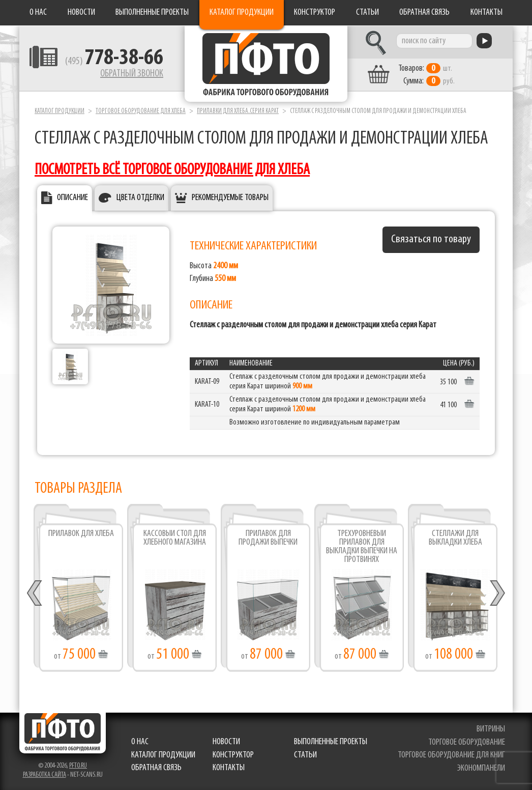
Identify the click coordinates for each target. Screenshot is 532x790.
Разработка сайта (45, 775)
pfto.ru (78, 766)
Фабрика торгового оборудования (266, 64)
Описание (72, 198)
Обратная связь (424, 12)
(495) (114, 62)
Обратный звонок (132, 74)
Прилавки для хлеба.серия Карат (238, 111)
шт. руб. (426, 75)
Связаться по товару (431, 239)
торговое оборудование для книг (451, 755)
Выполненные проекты (152, 12)
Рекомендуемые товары (230, 198)
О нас (38, 12)
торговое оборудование (467, 742)
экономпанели (481, 768)
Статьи (367, 12)
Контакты (486, 12)
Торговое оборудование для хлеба (141, 111)
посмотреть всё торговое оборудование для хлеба (172, 170)
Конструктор (315, 12)
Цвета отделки (140, 198)
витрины (491, 729)
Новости (81, 12)
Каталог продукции (242, 12)
